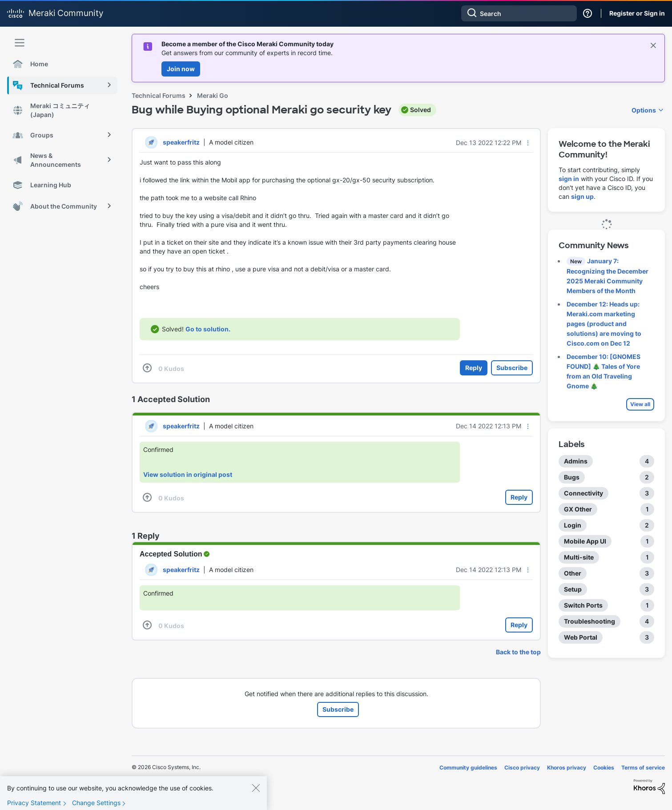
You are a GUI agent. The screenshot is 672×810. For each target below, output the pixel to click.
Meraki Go (213, 95)
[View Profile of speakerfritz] (181, 142)
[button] (528, 143)
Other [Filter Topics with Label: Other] (573, 573)
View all (640, 404)
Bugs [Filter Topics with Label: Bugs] (572, 477)
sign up (582, 196)
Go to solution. (208, 329)
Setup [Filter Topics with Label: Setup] (573, 589)
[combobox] (519, 13)
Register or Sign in (637, 13)
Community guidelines (468, 768)
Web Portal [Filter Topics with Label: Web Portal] (581, 637)
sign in (569, 179)
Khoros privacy (567, 768)
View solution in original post (188, 474)
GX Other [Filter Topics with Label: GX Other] (578, 509)
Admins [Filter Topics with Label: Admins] (576, 461)
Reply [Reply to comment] (519, 497)
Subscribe (512, 368)
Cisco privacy (522, 768)
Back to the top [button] (518, 652)
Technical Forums (159, 95)
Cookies (604, 768)
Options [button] (644, 110)
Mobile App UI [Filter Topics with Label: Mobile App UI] (585, 541)
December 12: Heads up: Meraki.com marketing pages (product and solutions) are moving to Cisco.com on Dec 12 (604, 324)
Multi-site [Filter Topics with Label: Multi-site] (579, 557)
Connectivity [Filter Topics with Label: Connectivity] (583, 493)
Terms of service (643, 768)
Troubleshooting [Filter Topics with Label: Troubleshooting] (590, 621)
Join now (181, 69)
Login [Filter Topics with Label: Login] (573, 525)
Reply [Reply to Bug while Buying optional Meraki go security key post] (474, 368)
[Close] (256, 796)
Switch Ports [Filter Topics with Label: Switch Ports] (583, 605)
